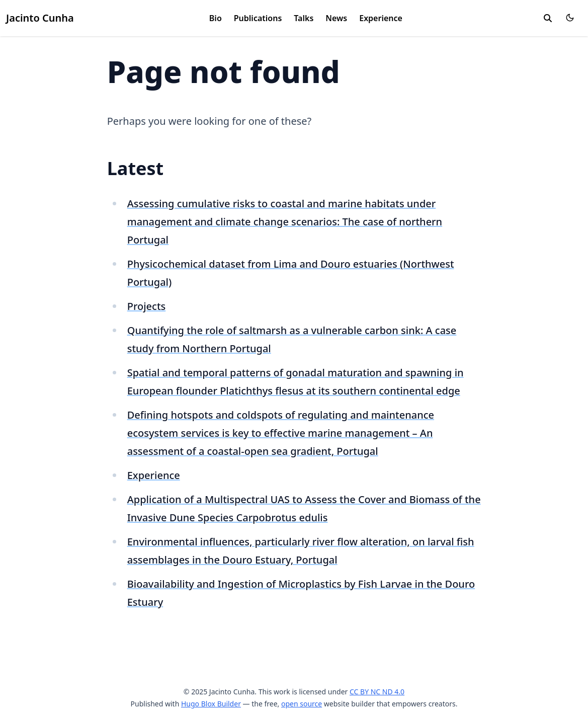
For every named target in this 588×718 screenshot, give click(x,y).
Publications (258, 18)
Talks (304, 18)
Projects (147, 306)
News (336, 18)
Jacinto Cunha (40, 18)
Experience (381, 18)
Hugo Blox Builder (211, 704)
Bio (216, 18)
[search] (548, 18)
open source (302, 704)
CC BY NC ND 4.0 (377, 692)
